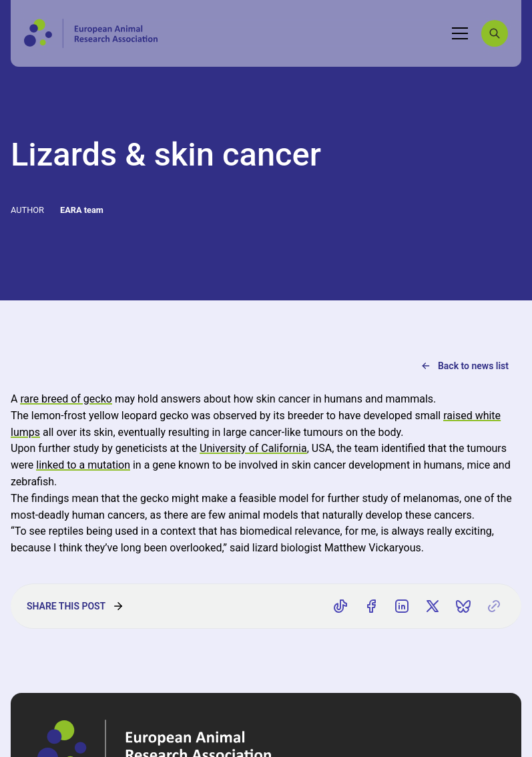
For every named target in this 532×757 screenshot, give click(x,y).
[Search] (495, 33)
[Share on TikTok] (340, 606)
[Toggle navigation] (460, 33)
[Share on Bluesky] (463, 606)
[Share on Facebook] (371, 606)
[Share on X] (433, 606)
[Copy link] (494, 606)
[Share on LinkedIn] (402, 606)
